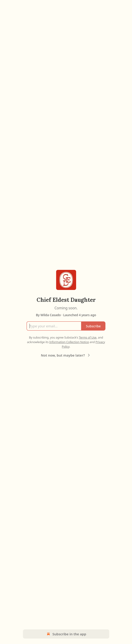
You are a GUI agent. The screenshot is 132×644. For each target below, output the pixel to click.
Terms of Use (88, 337)
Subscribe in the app (66, 634)
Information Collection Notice (69, 342)
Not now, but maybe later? (66, 355)
